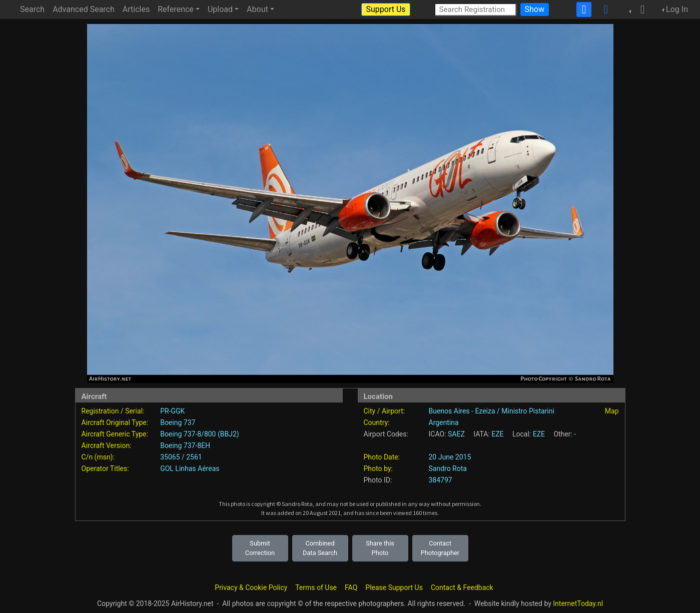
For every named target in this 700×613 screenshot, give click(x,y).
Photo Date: (382, 457)
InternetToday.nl (578, 603)
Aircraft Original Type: (115, 422)
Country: (377, 422)
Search (32, 9)
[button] (639, 9)
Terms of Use (316, 587)
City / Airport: (385, 411)
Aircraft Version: (107, 445)
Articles (136, 9)
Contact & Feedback (462, 587)
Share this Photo (380, 548)
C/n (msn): (98, 457)
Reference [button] (176, 9)
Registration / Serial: (113, 411)
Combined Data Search (320, 548)
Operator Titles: (105, 468)
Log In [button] (677, 9)
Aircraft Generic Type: (115, 434)
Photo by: (378, 468)
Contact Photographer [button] (440, 548)
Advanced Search (84, 9)
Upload (220, 9)
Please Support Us (394, 587)
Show (535, 9)
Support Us (386, 9)
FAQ (351, 587)
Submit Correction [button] (260, 548)
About (257, 9)
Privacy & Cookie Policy (251, 587)
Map (612, 411)
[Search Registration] (475, 9)
